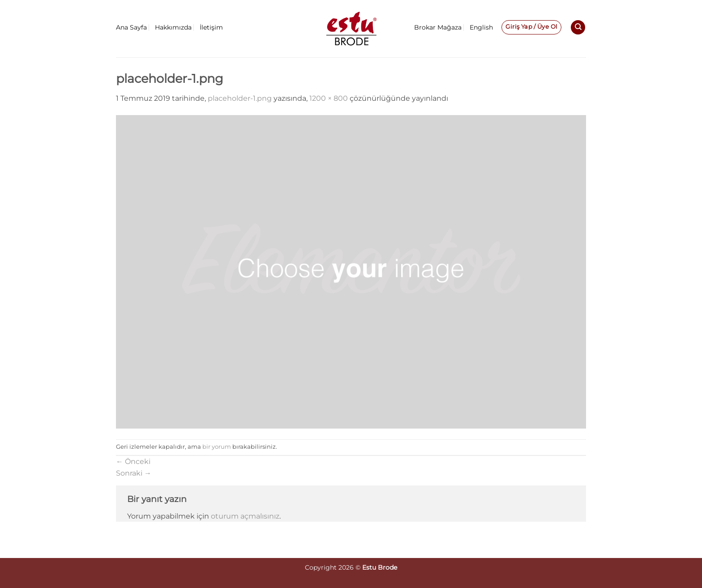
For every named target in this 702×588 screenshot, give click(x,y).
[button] (531, 27)
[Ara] (578, 28)
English (481, 27)
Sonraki (134, 473)
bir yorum (217, 447)
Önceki (133, 461)
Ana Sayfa (131, 27)
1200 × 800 (329, 98)
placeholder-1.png (240, 98)
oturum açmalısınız (245, 516)
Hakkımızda (173, 27)
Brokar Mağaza (438, 27)
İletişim (211, 27)
